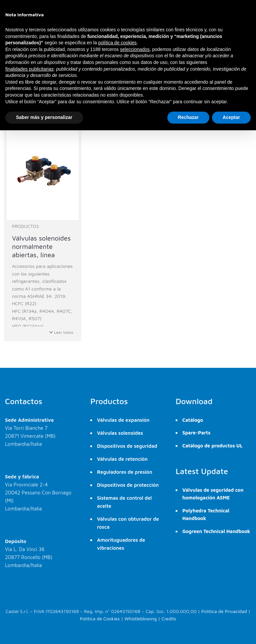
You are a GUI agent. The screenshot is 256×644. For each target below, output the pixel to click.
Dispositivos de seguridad (127, 446)
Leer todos (61, 332)
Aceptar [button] (231, 117)
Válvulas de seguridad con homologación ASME (213, 494)
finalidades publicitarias (29, 69)
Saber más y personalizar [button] (44, 117)
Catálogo (193, 420)
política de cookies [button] (117, 43)
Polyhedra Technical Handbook (206, 514)
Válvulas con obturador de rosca (128, 523)
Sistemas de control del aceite (124, 502)
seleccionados (135, 49)
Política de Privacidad (224, 611)
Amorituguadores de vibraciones (121, 544)
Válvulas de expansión (123, 420)
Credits (169, 619)
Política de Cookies (100, 619)
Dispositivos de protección (128, 485)
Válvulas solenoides (120, 433)
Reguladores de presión (125, 472)
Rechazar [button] (188, 117)
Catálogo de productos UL (212, 446)
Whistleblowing (140, 619)
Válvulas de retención (122, 459)
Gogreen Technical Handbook (216, 531)
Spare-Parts (196, 433)
